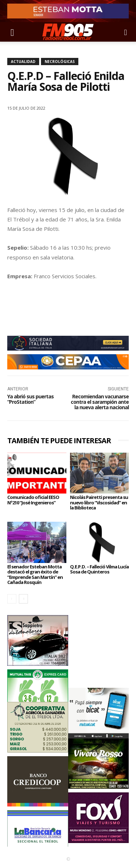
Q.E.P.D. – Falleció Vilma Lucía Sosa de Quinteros (99, 569)
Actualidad (23, 62)
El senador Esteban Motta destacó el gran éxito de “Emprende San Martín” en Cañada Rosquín (35, 574)
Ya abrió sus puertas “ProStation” (30, 399)
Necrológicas (60, 62)
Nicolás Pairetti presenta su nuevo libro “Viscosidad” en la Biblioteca (99, 502)
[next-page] (23, 599)
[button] (12, 32)
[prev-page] (12, 599)
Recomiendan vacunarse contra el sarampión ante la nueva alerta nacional (100, 402)
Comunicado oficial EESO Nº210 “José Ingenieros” (33, 500)
